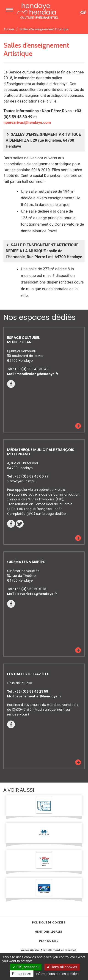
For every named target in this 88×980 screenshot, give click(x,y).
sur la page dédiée (51, 514)
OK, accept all (26, 967)
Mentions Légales (49, 932)
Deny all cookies (62, 967)
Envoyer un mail (23, 481)
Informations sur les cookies (57, 974)
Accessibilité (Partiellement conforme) (49, 950)
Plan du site (49, 941)
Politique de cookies (49, 922)
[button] (78, 426)
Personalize (22, 974)
